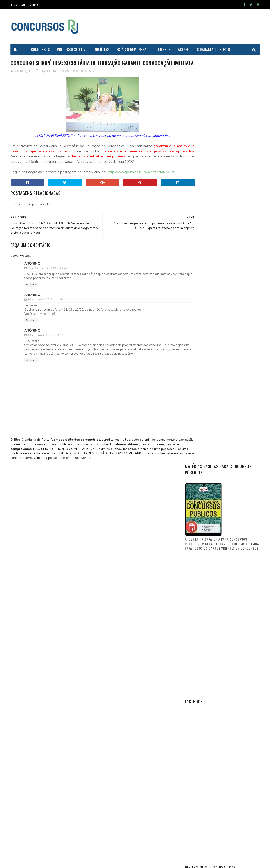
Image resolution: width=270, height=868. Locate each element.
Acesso (184, 50)
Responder (31, 304)
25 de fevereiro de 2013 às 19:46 (47, 287)
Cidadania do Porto (214, 50)
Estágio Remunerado (134, 50)
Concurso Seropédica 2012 (76, 79)
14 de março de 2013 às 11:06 (45, 319)
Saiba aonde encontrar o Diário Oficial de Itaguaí (232, 530)
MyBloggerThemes (55, 862)
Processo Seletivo (72, 50)
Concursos (40, 50)
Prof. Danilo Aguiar (200, 500)
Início (14, 4)
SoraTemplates (32, 862)
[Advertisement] (176, 26)
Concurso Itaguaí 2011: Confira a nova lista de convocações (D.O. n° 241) (233, 579)
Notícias (102, 50)
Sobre (24, 4)
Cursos (164, 50)
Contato (34, 4)
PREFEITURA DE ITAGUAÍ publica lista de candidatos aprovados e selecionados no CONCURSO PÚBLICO (235, 556)
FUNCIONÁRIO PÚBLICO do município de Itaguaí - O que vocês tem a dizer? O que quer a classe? (234, 603)
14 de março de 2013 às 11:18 (45, 354)
